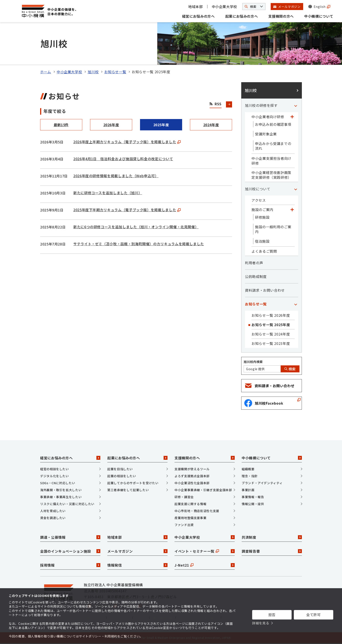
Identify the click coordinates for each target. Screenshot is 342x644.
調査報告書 (272, 551)
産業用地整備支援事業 (190, 518)
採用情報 (70, 565)
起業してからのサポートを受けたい (133, 483)
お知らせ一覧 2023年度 (271, 343)
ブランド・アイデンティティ (262, 483)
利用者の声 (254, 263)
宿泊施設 (262, 241)
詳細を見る (261, 623)
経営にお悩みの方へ (198, 16)
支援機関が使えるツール (192, 469)
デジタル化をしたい (55, 476)
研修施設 (262, 217)
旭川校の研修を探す (261, 105)
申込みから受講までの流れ (273, 146)
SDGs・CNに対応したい (58, 483)
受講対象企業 (266, 134)
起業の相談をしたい (122, 476)
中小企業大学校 (224, 7)
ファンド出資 (184, 525)
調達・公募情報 (70, 537)
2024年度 (211, 125)
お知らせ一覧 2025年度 (271, 325)
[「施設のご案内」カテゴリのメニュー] (292, 210)
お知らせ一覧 (115, 72)
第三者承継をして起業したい (128, 490)
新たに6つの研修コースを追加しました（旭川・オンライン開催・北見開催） (136, 227)
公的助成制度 (256, 276)
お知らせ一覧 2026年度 (271, 315)
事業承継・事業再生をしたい (61, 497)
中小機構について (319, 16)
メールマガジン (137, 551)
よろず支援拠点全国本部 (192, 476)
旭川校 (93, 72)
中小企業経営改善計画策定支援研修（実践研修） (271, 175)
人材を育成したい (53, 511)
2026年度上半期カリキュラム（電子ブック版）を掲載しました (127, 142)
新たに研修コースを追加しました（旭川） (108, 193)
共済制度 (272, 537)
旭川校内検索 (253, 362)
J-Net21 (205, 565)
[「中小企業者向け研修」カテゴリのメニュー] (292, 117)
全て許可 (314, 615)
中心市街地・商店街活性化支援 (197, 511)
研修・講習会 (184, 497)
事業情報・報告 (253, 497)
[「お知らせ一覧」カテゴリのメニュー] (296, 304)
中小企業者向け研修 (268, 117)
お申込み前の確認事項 (273, 124)
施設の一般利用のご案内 (273, 229)
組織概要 (248, 469)
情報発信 (137, 565)
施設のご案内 (262, 210)
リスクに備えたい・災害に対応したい (67, 504)
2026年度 (111, 125)
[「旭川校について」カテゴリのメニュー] (296, 189)
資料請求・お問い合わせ (265, 290)
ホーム (46, 72)
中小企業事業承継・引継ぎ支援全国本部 (203, 490)
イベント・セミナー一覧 (205, 551)
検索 (290, 369)
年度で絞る (55, 111)
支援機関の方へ (281, 16)
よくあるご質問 (264, 251)
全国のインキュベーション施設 (70, 551)
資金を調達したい (53, 518)
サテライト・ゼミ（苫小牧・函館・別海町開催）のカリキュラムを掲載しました (139, 244)
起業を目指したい (120, 469)
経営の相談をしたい (55, 469)
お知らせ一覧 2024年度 (271, 334)
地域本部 (196, 7)
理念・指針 (250, 476)
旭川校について (258, 189)
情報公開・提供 (253, 504)
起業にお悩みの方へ (242, 16)
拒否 (272, 615)
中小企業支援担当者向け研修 (271, 161)
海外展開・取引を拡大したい (61, 490)
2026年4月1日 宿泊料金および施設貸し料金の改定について (123, 159)
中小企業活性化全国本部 (192, 483)
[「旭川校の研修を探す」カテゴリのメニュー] (296, 105)
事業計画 (248, 490)
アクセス (259, 200)
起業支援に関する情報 (190, 504)
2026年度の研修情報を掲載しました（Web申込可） (116, 176)
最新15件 (61, 125)
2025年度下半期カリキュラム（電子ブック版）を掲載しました (127, 210)
